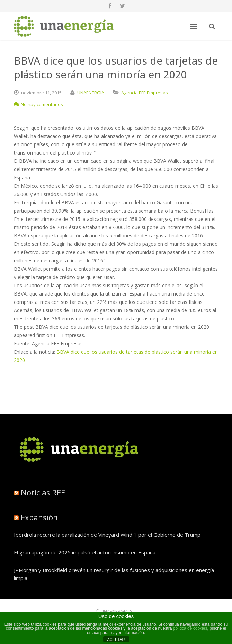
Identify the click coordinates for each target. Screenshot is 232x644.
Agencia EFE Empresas (145, 93)
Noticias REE (43, 492)
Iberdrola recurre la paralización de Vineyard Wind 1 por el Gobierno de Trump (107, 535)
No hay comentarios (38, 104)
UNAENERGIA (91, 93)
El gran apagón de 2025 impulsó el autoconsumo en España (85, 552)
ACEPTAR (116, 640)
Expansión (39, 517)
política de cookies (190, 628)
